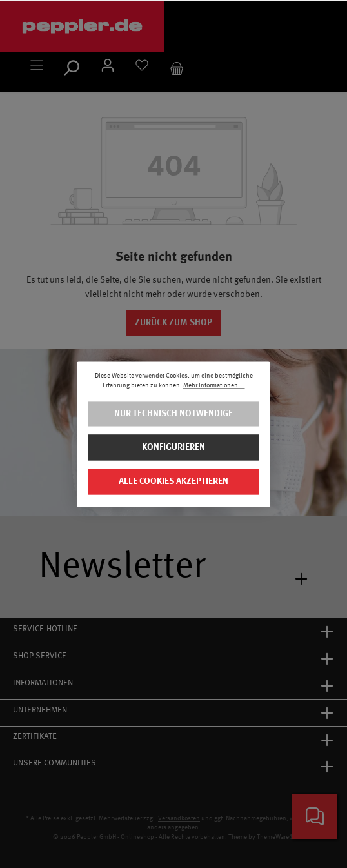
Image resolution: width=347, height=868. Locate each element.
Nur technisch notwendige (173, 414)
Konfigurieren (173, 447)
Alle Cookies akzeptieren (173, 481)
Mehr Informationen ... (214, 386)
